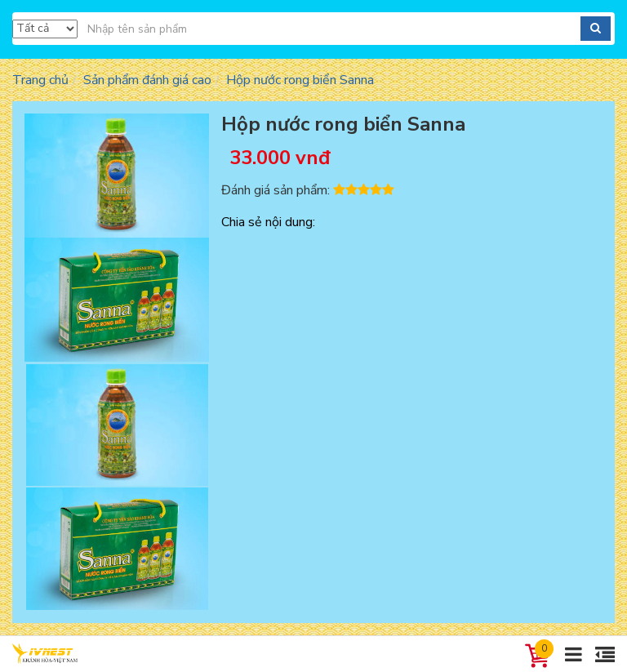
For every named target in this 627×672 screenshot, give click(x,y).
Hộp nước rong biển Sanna (300, 80)
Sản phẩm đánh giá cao (147, 80)
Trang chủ (40, 80)
